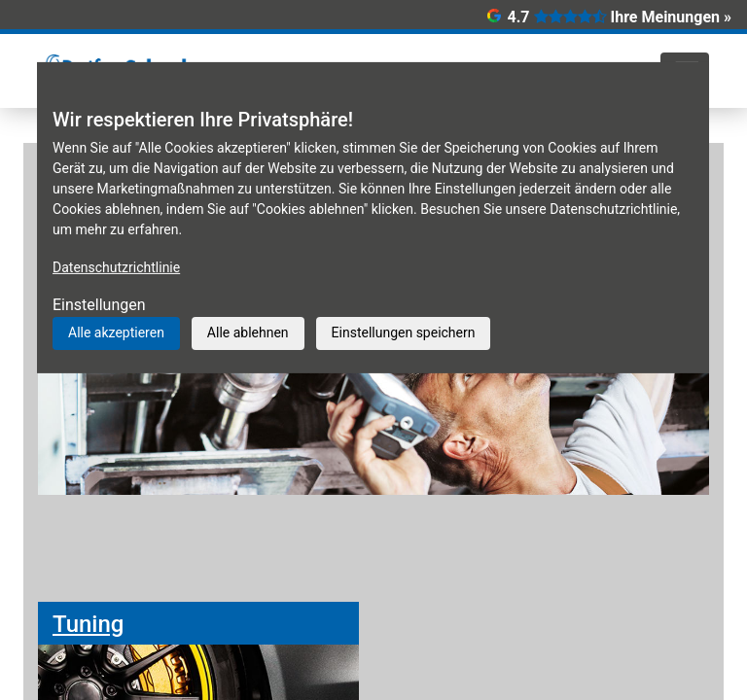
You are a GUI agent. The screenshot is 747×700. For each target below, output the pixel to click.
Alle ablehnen (248, 332)
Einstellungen (99, 305)
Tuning (88, 624)
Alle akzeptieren (116, 332)
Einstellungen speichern (404, 332)
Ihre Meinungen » (671, 17)
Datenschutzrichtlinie (116, 267)
